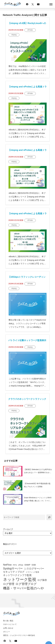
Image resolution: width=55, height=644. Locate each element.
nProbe (30, 30)
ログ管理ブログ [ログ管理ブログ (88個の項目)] (26, 584)
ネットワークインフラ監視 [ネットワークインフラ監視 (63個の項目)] (17, 575)
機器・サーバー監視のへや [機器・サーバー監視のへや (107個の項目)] (24, 588)
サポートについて (10, 624)
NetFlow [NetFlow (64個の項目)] (7, 565)
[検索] (49, 517)
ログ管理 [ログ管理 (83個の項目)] (9, 584)
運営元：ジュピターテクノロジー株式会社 (19, 635)
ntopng (14, 35)
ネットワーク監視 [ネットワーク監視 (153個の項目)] (20, 579)
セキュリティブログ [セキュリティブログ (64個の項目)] (14, 572)
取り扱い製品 (8, 621)
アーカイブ (8, 529)
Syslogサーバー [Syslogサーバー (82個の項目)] (13, 568)
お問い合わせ (8, 628)
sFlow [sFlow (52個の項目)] (21, 565)
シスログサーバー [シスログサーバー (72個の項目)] (34, 569)
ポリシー (7, 632)
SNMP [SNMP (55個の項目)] (27, 565)
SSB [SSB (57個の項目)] (34, 565)
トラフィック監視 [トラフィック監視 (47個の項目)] (32, 572)
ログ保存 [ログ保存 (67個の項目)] (42, 580)
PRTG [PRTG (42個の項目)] (15, 565)
